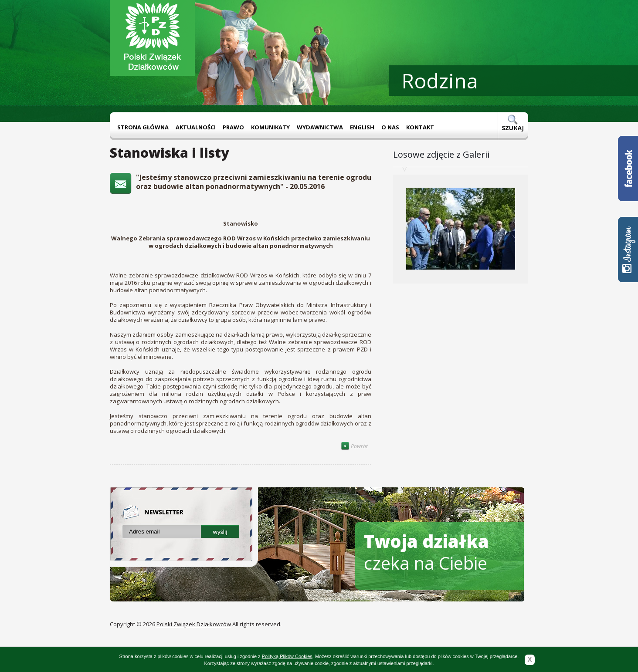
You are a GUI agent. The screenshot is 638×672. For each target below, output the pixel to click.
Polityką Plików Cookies (287, 656)
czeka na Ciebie (426, 552)
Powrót (354, 446)
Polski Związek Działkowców (194, 624)
